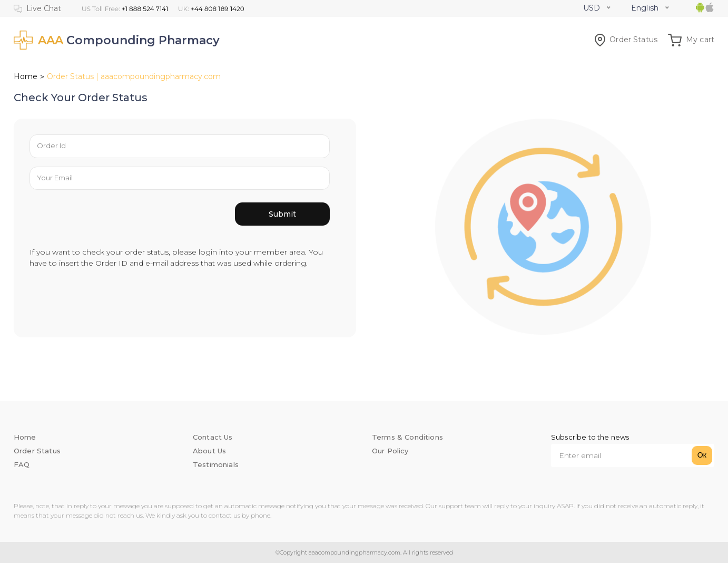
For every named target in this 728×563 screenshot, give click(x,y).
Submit (282, 214)
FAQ (22, 464)
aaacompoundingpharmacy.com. (354, 552)
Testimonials (216, 464)
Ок (702, 455)
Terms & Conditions (407, 437)
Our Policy (390, 451)
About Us (209, 451)
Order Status (626, 40)
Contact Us (213, 437)
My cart (691, 40)
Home (26, 76)
